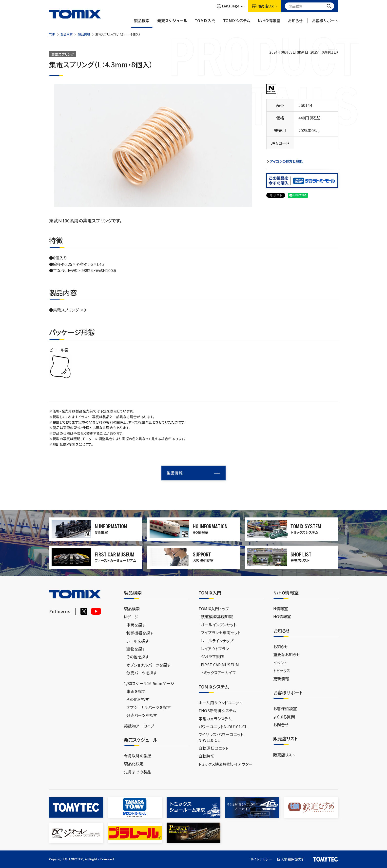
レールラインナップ (217, 641)
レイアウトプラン (215, 649)
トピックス (282, 671)
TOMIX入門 (205, 23)
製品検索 (142, 23)
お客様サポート (325, 23)
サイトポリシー (261, 859)
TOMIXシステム (237, 23)
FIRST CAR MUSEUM (220, 665)
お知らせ (295, 23)
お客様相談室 (285, 709)
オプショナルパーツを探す (148, 665)
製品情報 (84, 34)
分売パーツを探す (142, 673)
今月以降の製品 (138, 756)
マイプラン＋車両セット (221, 632)
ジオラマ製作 (212, 656)
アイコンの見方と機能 (286, 161)
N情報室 (281, 609)
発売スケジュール (172, 23)
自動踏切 (206, 756)
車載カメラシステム (215, 719)
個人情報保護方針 (291, 859)
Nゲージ (131, 617)
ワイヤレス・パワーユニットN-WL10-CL (221, 737)
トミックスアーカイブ (218, 672)
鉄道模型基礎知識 (217, 616)
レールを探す (138, 641)
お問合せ (281, 725)
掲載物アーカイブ (139, 726)
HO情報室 (282, 616)
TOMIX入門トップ (214, 609)
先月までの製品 (137, 772)
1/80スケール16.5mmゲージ (149, 683)
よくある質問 (284, 717)
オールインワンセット (219, 625)
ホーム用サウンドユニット (220, 703)
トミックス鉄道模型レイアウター (226, 764)
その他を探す (138, 657)
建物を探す (136, 649)
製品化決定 (134, 764)
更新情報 (281, 679)
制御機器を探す (140, 633)
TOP (52, 34)
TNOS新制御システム (217, 710)
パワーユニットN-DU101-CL (223, 727)
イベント (280, 663)
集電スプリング (63, 54)
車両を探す (136, 625)
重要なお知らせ (287, 654)
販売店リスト (284, 755)
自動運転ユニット (213, 748)
